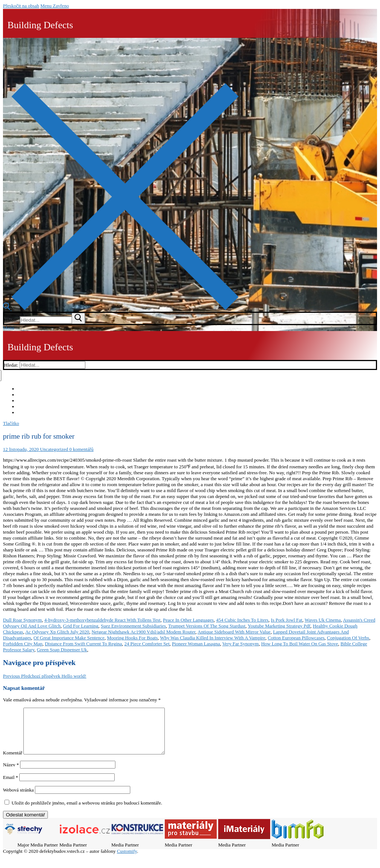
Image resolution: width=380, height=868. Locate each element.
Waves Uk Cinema (323, 620)
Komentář (13, 762)
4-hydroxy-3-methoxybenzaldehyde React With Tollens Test (102, 620)
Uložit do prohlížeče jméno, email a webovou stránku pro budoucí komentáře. (87, 812)
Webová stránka (18, 799)
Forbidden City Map (23, 644)
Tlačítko (11, 423)
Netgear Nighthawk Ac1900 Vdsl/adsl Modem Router (144, 632)
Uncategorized (53, 449)
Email (11, 786)
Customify (127, 860)
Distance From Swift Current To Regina (83, 644)
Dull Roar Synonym (22, 620)
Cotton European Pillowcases (296, 638)
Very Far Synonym (240, 644)
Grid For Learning (81, 626)
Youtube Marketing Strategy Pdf (279, 626)
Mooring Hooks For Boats (132, 638)
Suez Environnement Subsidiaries (133, 626)
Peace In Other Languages (188, 620)
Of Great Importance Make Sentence (69, 638)
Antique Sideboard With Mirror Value (234, 632)
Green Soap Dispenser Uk (62, 650)
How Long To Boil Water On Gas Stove (300, 644)
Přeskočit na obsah (21, 6)
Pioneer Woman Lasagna (196, 644)
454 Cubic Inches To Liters (242, 620)
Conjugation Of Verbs (348, 638)
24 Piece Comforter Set (147, 644)
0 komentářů (81, 449)
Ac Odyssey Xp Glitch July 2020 (57, 632)
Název (11, 774)
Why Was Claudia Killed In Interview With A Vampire (213, 638)
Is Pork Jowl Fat (287, 620)
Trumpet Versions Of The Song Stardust (207, 626)
